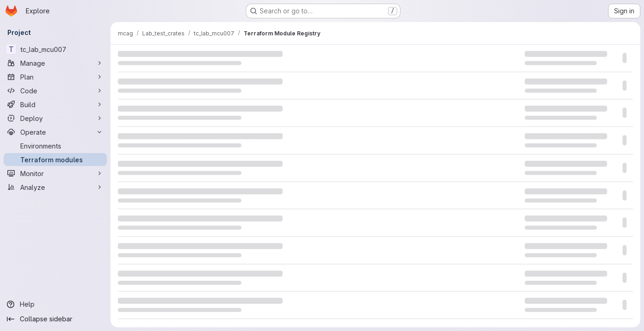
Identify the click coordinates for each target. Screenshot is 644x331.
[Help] (55, 304)
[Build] (55, 104)
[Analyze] (55, 187)
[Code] (55, 91)
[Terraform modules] (55, 160)
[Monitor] (55, 173)
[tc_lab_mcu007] (55, 49)
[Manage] (55, 63)
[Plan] (55, 77)
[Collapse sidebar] (55, 319)
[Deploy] (55, 118)
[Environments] (55, 146)
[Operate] (55, 132)
